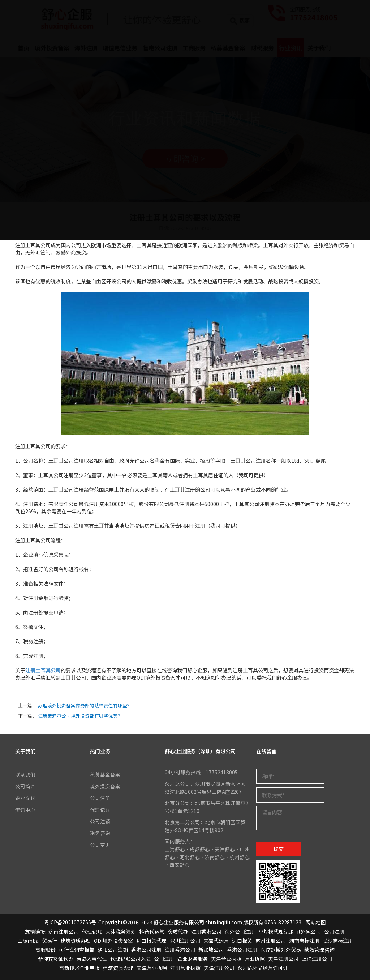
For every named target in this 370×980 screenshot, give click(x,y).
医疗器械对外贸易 (281, 950)
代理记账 (100, 810)
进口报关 (242, 941)
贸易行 (50, 941)
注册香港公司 (206, 932)
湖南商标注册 (304, 941)
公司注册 (100, 798)
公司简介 (25, 786)
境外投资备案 (105, 786)
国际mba (28, 941)
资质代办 (178, 932)
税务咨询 (100, 833)
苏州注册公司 (271, 941)
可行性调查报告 (77, 950)
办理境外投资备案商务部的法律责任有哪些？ (85, 705)
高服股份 (46, 950)
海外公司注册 (240, 932)
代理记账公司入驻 (130, 959)
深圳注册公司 (185, 941)
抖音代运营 (152, 932)
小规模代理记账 (276, 932)
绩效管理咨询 (319, 950)
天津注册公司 (283, 959)
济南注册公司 (64, 932)
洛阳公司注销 (113, 950)
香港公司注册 (146, 950)
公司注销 (100, 821)
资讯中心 (25, 810)
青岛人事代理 (92, 959)
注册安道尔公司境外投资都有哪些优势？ (80, 716)
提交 (279, 849)
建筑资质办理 (76, 941)
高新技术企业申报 (79, 968)
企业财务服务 (193, 959)
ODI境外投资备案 (113, 941)
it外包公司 (309, 932)
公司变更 (100, 845)
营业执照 (255, 959)
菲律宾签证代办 (56, 959)
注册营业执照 (185, 968)
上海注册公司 (317, 959)
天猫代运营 (216, 941)
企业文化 (25, 798)
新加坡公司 (211, 950)
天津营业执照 (226, 959)
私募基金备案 (105, 774)
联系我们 (25, 774)
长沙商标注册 (338, 941)
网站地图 (316, 922)
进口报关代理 (151, 941)
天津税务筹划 (121, 932)
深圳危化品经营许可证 (263, 968)
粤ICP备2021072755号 (70, 922)
